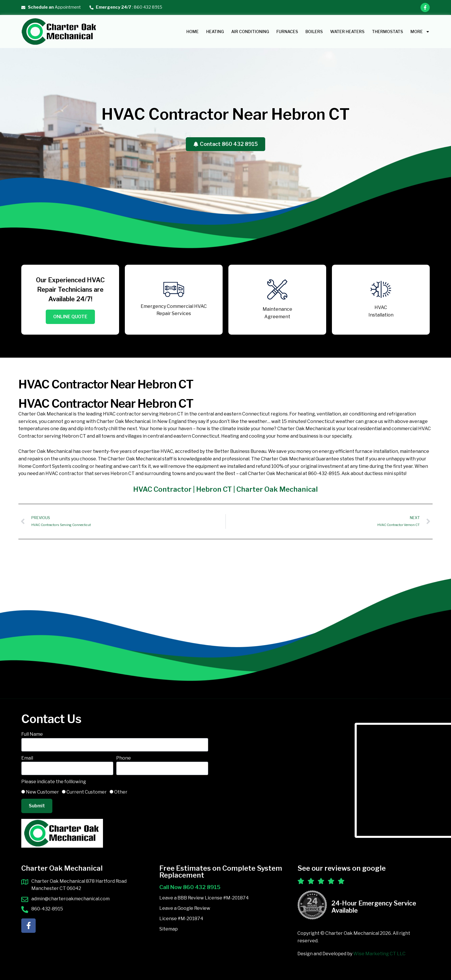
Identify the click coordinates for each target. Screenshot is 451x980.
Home (193, 32)
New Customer (42, 792)
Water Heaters (347, 32)
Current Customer (87, 792)
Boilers (314, 32)
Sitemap (169, 929)
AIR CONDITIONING (250, 32)
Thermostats (387, 32)
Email (27, 758)
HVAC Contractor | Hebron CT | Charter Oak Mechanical (225, 492)
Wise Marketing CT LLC (379, 954)
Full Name (32, 734)
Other (121, 792)
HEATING (215, 32)
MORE (420, 32)
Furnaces (287, 32)
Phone (124, 758)
